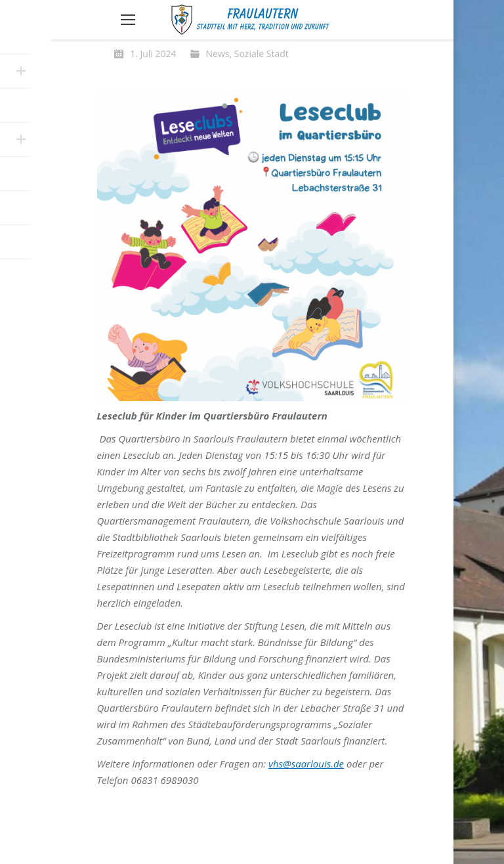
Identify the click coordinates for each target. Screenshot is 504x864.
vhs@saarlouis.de (306, 764)
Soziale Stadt (262, 54)
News (218, 54)
